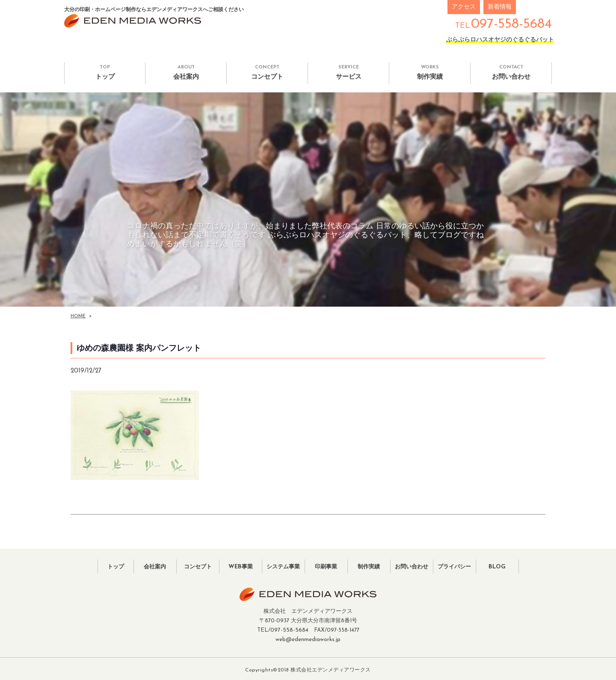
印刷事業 (326, 566)
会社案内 (186, 72)
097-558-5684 (511, 24)
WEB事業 (241, 566)
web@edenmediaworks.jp (308, 638)
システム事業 (283, 566)
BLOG (497, 566)
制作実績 (430, 72)
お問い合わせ (511, 72)
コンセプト (267, 72)
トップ (105, 72)
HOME (78, 316)
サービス (348, 72)
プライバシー (454, 566)
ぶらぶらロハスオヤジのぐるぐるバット (500, 40)
